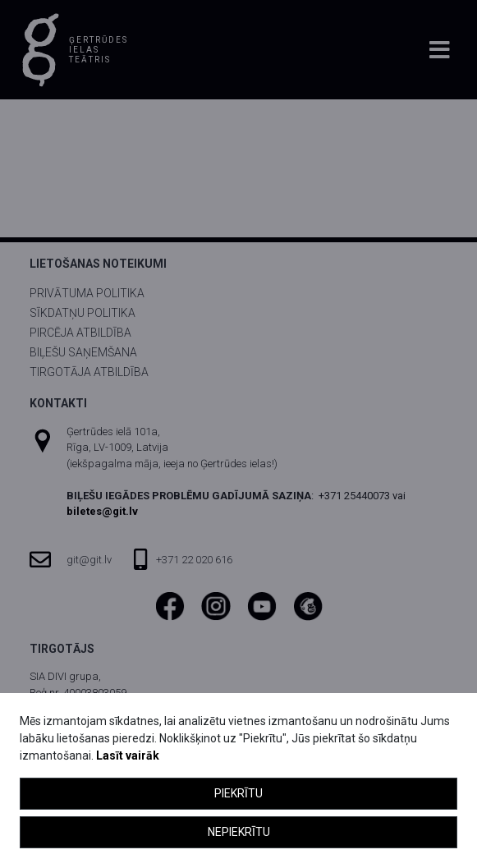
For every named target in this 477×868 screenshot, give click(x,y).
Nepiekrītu (239, 832)
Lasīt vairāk (128, 755)
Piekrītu (238, 793)
